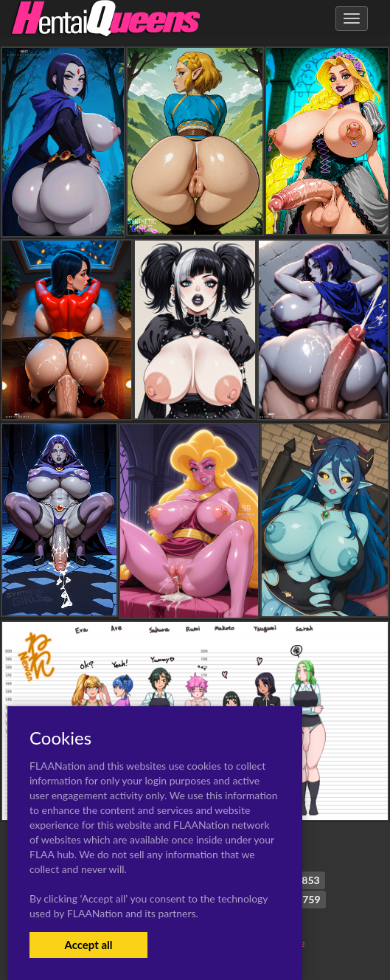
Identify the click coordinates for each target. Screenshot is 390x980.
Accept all (88, 945)
